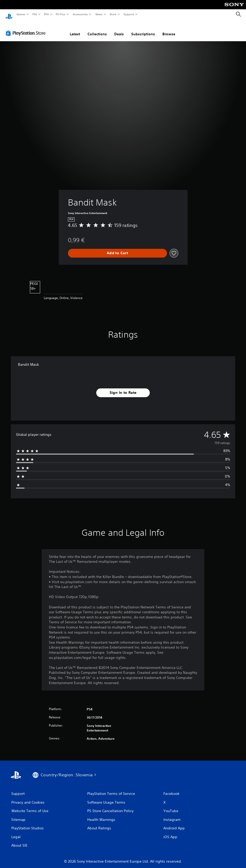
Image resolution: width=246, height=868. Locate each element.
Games (21, 14)
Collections (97, 29)
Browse (169, 29)
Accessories (80, 14)
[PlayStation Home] (9, 14)
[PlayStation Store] (27, 28)
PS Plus (61, 14)
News (99, 14)
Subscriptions (143, 29)
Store (113, 14)
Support (129, 14)
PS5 (35, 14)
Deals (119, 29)
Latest (75, 29)
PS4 (46, 14)
